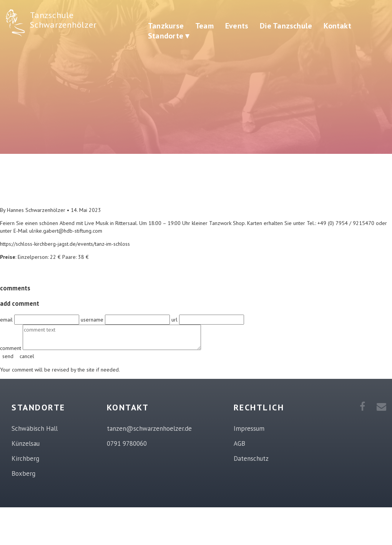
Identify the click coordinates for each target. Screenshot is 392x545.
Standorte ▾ (169, 36)
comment (11, 348)
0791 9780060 (127, 443)
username (93, 320)
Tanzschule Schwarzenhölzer (63, 20)
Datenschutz (251, 458)
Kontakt (337, 26)
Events (237, 26)
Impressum (249, 428)
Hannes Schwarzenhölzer (36, 210)
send (8, 356)
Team (204, 26)
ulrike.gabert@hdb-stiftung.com (66, 231)
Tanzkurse (166, 26)
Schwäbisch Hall (35, 428)
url (175, 320)
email (7, 320)
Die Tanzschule (286, 26)
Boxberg (23, 473)
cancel (27, 356)
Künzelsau (26, 443)
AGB (239, 443)
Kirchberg (25, 458)
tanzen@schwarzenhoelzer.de (149, 428)
